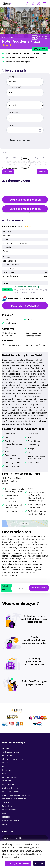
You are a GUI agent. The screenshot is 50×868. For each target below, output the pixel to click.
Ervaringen (7, 755)
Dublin (11, 38)
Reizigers (13, 77)
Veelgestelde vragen (11, 752)
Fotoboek (6, 817)
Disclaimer (7, 770)
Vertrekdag (13, 113)
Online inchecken (10, 788)
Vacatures (7, 781)
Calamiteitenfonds (10, 777)
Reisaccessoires (9, 810)
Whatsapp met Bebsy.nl (25, 838)
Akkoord (39, 863)
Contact (6, 748)
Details (21, 588)
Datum (12, 125)
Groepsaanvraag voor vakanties (16, 795)
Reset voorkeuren (21, 140)
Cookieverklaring (31, 854)
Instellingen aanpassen (18, 863)
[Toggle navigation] (45, 3)
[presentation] (5, 24)
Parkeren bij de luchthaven (14, 799)
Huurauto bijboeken (11, 820)
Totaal (6, 290)
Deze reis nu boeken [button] (25, 306)
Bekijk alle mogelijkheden (25, 200)
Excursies (6, 824)
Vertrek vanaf (14, 87)
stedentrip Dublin (24, 424)
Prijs (10, 100)
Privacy (5, 766)
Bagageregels (8, 784)
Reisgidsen (7, 806)
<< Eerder (8, 172)
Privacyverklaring (11, 857)
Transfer (6, 802)
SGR (4, 774)
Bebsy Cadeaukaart (11, 792)
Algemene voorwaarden (13, 759)
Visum (5, 813)
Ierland (5, 38)
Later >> (42, 172)
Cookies (6, 763)
